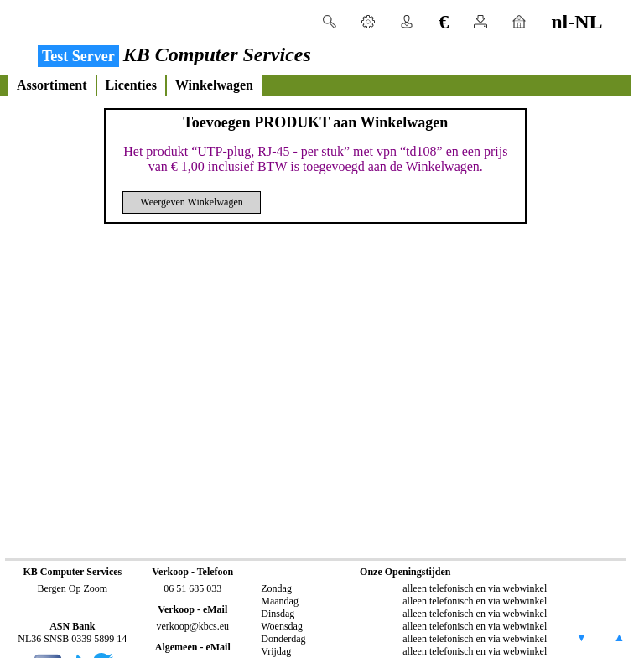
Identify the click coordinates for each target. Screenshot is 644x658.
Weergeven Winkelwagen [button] (191, 202)
